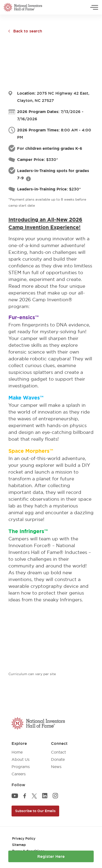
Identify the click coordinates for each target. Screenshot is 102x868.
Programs (21, 767)
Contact (58, 752)
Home (17, 752)
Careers (19, 774)
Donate (58, 759)
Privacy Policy (24, 838)
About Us (21, 759)
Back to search (28, 31)
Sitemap (19, 845)
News (56, 767)
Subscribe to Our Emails (35, 811)
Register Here (51, 856)
